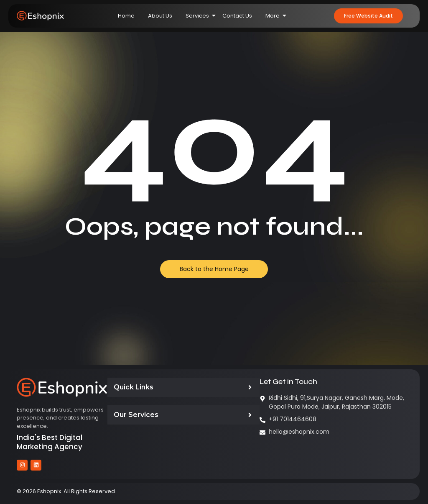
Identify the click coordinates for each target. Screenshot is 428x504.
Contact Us (237, 16)
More (276, 16)
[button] (368, 16)
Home (126, 16)
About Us (160, 16)
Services (201, 16)
